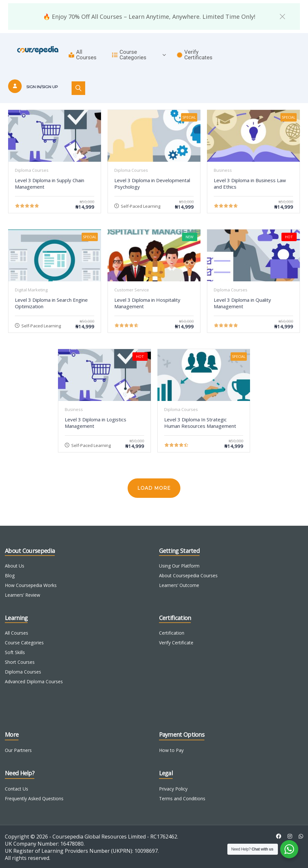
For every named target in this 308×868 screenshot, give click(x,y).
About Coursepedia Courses (188, 575)
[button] (282, 17)
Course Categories (24, 643)
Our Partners (18, 750)
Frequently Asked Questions (34, 798)
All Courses (83, 55)
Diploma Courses (23, 672)
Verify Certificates (195, 55)
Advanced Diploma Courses (34, 681)
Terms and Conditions (182, 798)
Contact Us (17, 789)
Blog (10, 575)
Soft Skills (15, 652)
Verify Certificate (176, 643)
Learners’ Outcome (179, 585)
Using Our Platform (179, 566)
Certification (172, 633)
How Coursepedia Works (31, 585)
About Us (15, 566)
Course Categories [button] (139, 55)
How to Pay (171, 750)
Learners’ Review (23, 595)
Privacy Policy (173, 789)
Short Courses (20, 662)
